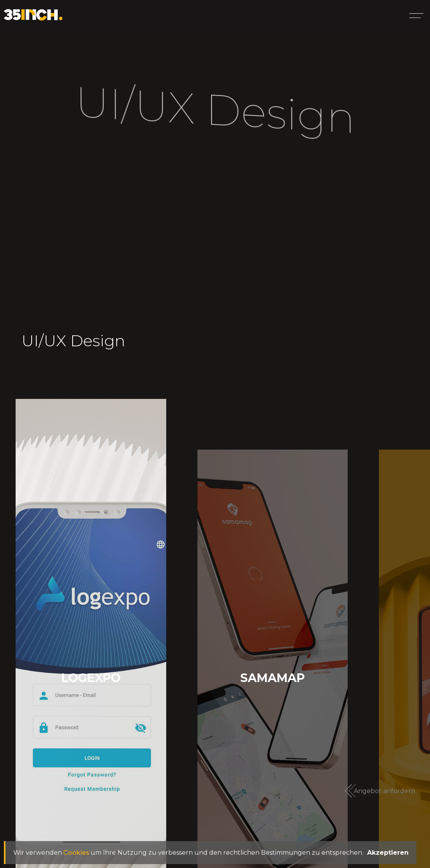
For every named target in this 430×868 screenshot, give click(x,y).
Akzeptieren (388, 853)
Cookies (76, 853)
